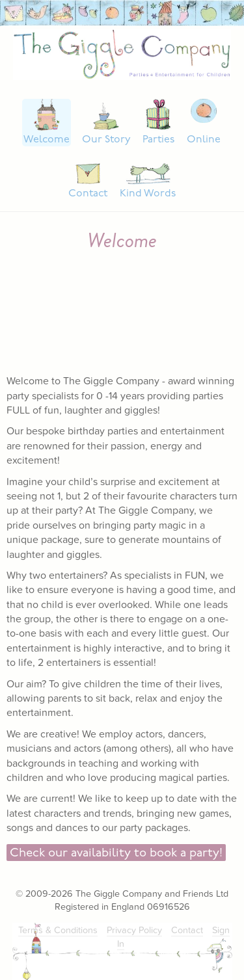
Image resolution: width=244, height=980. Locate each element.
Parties (158, 140)
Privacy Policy (134, 930)
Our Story (106, 140)
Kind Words (148, 194)
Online (204, 140)
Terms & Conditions (58, 930)
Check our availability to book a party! (116, 854)
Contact (88, 194)
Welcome (47, 140)
